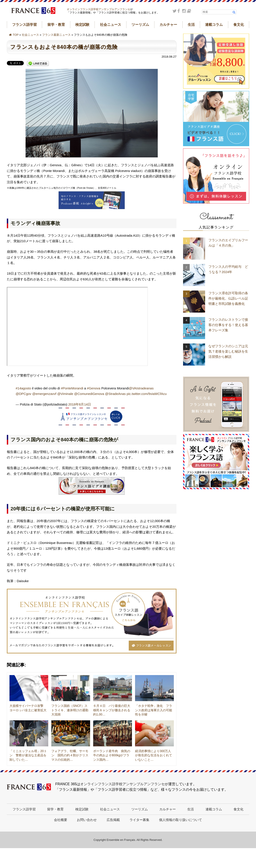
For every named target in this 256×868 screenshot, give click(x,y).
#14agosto (23, 388)
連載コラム (214, 25)
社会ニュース (111, 25)
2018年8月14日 (80, 404)
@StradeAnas (115, 394)
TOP (16, 35)
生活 (191, 25)
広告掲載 (113, 820)
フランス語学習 (24, 25)
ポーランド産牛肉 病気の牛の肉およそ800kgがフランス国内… (112, 755)
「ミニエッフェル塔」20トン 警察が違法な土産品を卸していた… (28, 755)
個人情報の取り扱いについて (181, 820)
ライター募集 (139, 820)
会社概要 (61, 820)
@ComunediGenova (89, 394)
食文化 (239, 25)
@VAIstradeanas (141, 388)
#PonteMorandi (72, 388)
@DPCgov (23, 394)
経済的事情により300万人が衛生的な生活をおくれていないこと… (154, 755)
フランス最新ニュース (56, 35)
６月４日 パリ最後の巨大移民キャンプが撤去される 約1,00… (113, 710)
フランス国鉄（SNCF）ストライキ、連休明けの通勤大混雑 (70, 710)
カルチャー (168, 25)
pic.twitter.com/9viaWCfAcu (147, 394)
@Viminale (65, 394)
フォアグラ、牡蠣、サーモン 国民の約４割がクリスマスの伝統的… (70, 755)
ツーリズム (140, 25)
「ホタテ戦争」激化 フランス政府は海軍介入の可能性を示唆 (154, 710)
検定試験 (82, 25)
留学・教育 (56, 25)
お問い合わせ (87, 820)
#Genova (94, 388)
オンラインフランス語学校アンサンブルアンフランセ (98, 9)
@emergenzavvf (44, 394)
